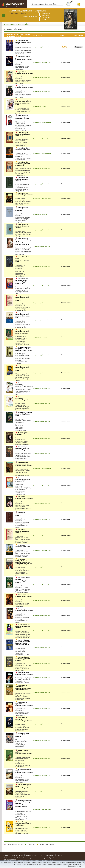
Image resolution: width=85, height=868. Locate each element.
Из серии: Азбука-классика (24, 73)
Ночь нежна (21, 478)
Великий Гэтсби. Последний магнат (22, 280)
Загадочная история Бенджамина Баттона (23, 297)
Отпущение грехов (24, 595)
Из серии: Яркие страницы (21, 210)
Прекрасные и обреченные (21, 686)
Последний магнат (24, 657)
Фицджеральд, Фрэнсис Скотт (42, 47)
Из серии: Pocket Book (23, 547)
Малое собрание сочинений (22, 434)
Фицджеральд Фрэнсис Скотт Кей (43, 320)
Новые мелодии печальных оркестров (22, 448)
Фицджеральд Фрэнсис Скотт (42, 139)
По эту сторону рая (24, 609)
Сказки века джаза (24, 733)
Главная (6, 855)
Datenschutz (50, 855)
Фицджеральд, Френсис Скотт (42, 503)
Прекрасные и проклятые (21, 703)
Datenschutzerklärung (74, 866)
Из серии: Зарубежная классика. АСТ (23, 135)
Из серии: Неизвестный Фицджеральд (23, 824)
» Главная (8, 29)
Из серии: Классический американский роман (23, 689)
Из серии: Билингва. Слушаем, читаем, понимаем (22, 806)
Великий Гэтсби (23, 115)
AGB (42, 855)
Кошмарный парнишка (25, 412)
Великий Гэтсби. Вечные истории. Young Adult (23, 42)
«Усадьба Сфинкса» (19, 14)
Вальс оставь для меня (25, 100)
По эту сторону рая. (24, 625)
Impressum (60, 855)
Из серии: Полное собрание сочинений (22, 644)
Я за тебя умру (22, 822)
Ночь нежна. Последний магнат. (21, 560)
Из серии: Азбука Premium (24, 59)
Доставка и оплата (17, 855)
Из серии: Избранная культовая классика (22, 118)
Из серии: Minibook (21, 333)
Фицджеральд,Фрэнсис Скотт (42, 122)
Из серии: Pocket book (22, 150)
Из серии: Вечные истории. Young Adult (22, 244)
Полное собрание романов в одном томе (23, 641)
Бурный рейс (22, 72)
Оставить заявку (66, 62)
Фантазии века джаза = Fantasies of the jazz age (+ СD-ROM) (24, 802)
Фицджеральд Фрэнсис (40, 214)
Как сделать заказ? (32, 855)
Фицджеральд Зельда (39, 106)
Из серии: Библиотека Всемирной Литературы (24, 563)
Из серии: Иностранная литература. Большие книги (23, 103)
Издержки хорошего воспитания (23, 384)
